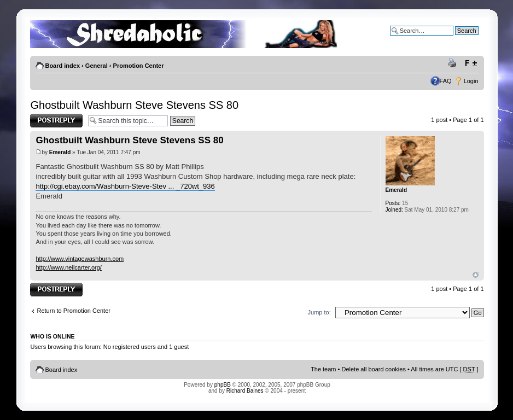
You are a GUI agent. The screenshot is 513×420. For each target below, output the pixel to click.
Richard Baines (245, 391)
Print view (454, 63)
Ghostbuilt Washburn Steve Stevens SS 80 (134, 105)
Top (476, 275)
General (97, 66)
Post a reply (56, 121)
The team (323, 369)
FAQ (446, 81)
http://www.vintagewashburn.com (80, 259)
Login (471, 81)
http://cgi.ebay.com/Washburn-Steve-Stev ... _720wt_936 (125, 186)
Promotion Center (139, 66)
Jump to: (319, 312)
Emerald (60, 152)
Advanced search (455, 39)
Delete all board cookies (373, 369)
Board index (62, 66)
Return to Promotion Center (74, 311)
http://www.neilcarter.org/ (68, 267)
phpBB (223, 385)
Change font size (471, 63)
